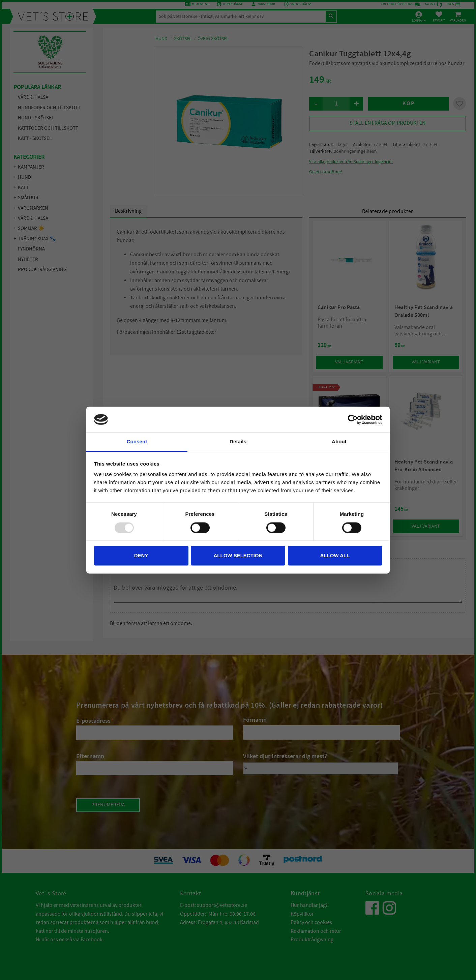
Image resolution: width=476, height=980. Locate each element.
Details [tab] (238, 442)
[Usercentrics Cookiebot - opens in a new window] (353, 419)
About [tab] (339, 442)
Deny (141, 556)
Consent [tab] (137, 442)
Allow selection (238, 556)
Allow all (335, 556)
